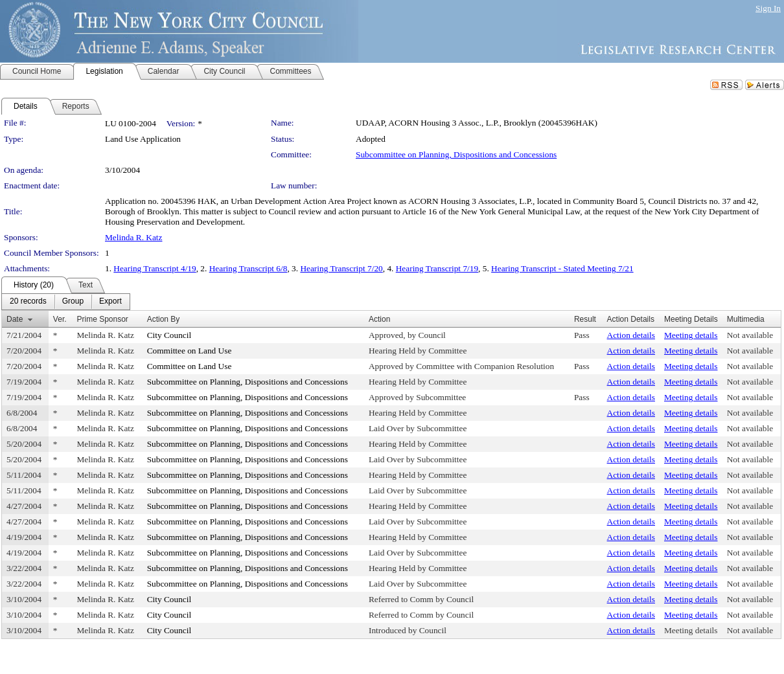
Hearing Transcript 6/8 (248, 268)
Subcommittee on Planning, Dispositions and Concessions (456, 154)
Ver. (60, 319)
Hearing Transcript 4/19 (155, 268)
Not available (750, 335)
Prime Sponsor (102, 319)
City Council (169, 335)
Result (585, 319)
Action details (631, 335)
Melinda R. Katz (133, 237)
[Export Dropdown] (110, 302)
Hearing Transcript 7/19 (437, 268)
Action (379, 319)
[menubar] (66, 302)
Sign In (768, 8)
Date (15, 319)
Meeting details (691, 335)
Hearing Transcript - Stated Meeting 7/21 (562, 268)
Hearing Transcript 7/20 (341, 268)
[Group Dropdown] (73, 302)
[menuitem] (28, 302)
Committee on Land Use (190, 351)
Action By (164, 319)
